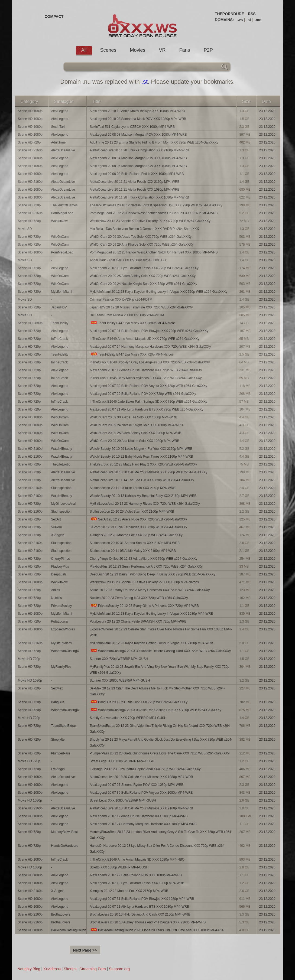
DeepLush (59, 574)
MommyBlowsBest (65, 832)
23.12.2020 (267, 111)
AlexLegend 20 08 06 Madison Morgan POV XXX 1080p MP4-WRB (138, 166)
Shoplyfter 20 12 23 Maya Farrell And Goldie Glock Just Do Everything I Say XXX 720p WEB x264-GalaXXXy (161, 743)
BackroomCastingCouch (69, 930)
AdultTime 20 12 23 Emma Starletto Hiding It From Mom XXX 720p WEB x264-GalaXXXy (154, 142)
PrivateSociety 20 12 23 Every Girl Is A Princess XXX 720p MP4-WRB (144, 606)
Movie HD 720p (29, 659)
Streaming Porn (93, 969)
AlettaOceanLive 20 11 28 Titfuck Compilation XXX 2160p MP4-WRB (139, 150)
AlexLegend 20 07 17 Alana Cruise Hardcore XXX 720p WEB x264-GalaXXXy (146, 370)
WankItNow (59, 221)
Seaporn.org (119, 969)
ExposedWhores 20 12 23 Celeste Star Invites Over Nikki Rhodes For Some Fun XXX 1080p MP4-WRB (161, 632)
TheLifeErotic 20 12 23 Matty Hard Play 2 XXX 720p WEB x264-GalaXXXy (143, 464)
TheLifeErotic (61, 464)
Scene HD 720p (29, 142)
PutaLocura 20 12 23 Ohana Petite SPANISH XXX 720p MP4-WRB (138, 621)
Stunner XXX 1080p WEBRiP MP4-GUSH (120, 681)
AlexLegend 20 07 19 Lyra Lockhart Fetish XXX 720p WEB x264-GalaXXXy (144, 268)
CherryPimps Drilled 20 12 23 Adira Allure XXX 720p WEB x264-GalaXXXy (144, 559)
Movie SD (25, 229)
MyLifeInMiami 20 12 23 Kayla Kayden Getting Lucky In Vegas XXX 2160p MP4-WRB (151, 643)
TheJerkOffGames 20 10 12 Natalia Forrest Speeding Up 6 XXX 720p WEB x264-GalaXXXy (156, 205)
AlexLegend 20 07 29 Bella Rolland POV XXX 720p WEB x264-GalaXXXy (143, 394)
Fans (185, 50)
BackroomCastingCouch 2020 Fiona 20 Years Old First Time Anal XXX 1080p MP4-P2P (157, 930)
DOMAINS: (224, 20)
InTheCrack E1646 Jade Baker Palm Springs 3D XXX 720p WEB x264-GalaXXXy (148, 402)
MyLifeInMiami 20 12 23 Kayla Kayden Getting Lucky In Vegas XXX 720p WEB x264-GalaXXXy (158, 292)
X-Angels (58, 535)
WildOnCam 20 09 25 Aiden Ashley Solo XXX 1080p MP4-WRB (135, 433)
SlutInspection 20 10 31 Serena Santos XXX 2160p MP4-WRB (135, 543)
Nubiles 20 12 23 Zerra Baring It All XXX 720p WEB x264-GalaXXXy (139, 598)
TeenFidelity (60, 323)
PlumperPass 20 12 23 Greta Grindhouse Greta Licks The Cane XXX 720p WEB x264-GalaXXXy (160, 753)
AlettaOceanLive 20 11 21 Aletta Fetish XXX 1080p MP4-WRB (135, 190)
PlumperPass (61, 753)
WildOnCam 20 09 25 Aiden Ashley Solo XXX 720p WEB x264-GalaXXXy (143, 276)
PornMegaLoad (62, 213)
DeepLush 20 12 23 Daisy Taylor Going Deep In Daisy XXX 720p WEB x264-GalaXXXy (153, 574)
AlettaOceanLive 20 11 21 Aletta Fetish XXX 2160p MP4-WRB (135, 182)
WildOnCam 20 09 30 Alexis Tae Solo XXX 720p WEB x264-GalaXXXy (141, 237)
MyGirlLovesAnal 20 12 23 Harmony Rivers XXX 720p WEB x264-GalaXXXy (145, 504)
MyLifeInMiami (62, 292)
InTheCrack (60, 339)
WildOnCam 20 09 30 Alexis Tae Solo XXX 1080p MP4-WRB (133, 417)
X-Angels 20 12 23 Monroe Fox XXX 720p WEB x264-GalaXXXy (136, 535)
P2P (208, 50)
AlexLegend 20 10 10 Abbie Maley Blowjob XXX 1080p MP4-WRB (137, 111)
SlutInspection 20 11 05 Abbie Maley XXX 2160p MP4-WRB (133, 551)
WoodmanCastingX (65, 651)
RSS (252, 14)
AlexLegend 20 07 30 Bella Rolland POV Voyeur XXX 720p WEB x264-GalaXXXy (148, 386)
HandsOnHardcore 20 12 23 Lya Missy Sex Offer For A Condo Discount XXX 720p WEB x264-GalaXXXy (158, 849)
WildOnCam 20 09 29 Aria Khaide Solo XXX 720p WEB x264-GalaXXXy (142, 245)
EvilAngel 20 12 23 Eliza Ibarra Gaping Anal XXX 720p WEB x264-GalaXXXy (145, 769)
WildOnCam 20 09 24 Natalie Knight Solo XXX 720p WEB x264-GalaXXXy (143, 284)
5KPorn (57, 527)
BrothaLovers (61, 914)
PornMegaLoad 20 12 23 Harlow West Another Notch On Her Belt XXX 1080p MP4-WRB (154, 252)
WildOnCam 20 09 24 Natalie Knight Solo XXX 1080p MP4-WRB (136, 425)
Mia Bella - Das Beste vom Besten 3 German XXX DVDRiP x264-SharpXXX (144, 229)
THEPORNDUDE (229, 14)
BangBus (58, 702)
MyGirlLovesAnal (64, 504)
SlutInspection (61, 488)
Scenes (108, 50)
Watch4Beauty (62, 449)
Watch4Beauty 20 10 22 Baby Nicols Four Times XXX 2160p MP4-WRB (141, 457)
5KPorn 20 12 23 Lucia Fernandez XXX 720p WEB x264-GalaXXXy (138, 527)
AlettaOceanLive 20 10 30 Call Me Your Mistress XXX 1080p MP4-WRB (141, 777)
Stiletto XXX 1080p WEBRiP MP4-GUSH (119, 867)
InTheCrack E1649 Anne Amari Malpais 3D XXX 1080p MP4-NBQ (137, 859)
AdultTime (59, 142)
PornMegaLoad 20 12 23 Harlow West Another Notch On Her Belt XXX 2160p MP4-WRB (154, 213)
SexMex (57, 688)
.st (249, 20)
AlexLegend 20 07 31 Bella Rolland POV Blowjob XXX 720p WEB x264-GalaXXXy (149, 331)
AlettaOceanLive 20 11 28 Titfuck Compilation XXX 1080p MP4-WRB (139, 197)
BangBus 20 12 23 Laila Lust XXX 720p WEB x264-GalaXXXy (139, 702)
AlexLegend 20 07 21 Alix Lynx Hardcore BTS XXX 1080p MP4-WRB (139, 907)
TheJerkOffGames (64, 205)
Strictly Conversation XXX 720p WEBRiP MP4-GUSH (128, 718)
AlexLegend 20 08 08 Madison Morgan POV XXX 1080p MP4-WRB (138, 135)
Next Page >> (85, 950)
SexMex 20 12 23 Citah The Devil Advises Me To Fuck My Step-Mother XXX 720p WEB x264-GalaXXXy (157, 691)
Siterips (70, 969)
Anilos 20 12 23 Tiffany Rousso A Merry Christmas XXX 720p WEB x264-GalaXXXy (150, 590)
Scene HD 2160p (30, 150)
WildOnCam (60, 237)
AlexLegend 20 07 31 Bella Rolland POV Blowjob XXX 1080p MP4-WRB (142, 899)
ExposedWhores (63, 629)
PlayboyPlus (60, 566)
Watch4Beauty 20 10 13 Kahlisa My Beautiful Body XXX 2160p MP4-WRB (143, 496)
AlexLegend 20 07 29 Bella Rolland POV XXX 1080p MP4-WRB (136, 875)
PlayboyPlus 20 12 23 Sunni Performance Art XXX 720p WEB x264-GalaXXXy (146, 566)
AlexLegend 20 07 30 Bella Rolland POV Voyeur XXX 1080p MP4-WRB (141, 793)
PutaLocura (59, 621)
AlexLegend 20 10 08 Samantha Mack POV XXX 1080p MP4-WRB (138, 119)
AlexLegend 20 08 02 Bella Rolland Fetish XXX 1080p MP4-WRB (137, 174)
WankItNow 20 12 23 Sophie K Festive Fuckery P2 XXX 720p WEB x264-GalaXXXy (150, 221)
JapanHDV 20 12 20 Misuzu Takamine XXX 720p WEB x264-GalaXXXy (141, 307)
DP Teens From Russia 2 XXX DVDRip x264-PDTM (127, 315)
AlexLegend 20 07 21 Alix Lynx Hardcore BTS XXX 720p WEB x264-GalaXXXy (147, 409)
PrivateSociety (62, 606)
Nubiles (57, 598)
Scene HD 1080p (30, 111)
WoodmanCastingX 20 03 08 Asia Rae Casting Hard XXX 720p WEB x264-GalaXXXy (155, 710)
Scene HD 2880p (30, 323)
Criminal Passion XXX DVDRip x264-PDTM (121, 299)
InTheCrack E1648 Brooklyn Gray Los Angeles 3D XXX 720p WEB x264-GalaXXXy (150, 362)
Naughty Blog (29, 969)
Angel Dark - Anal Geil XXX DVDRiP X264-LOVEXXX (128, 260)
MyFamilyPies (61, 667)
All (84, 50)
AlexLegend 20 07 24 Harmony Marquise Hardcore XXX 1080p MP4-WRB (143, 824)
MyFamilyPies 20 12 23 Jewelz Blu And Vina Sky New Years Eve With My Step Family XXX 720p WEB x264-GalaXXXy (159, 670)
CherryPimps (61, 559)
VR (162, 50)
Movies (138, 50)
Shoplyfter (59, 740)
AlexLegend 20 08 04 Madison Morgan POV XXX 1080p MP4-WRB (138, 158)
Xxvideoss (52, 969)
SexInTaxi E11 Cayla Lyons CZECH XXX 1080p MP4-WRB (132, 127)
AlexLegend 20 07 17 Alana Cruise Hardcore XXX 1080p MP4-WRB (139, 816)
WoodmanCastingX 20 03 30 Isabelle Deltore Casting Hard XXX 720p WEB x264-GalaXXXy (160, 651)
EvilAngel (58, 769)
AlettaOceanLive (63, 150)
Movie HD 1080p (30, 681)
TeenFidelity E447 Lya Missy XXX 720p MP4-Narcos (132, 354)
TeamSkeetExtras (64, 726)
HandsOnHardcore (65, 846)
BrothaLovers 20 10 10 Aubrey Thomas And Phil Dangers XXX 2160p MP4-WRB (148, 922)
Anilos (56, 590)
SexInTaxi (58, 127)
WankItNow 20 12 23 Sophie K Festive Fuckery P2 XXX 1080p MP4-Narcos (144, 582)
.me (258, 20)
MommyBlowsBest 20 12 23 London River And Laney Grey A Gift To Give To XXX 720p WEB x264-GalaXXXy (161, 835)
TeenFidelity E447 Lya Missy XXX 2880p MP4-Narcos (133, 323)
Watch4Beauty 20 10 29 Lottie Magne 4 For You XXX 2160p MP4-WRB (141, 449)
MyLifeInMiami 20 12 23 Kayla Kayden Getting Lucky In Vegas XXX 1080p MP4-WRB (151, 614)
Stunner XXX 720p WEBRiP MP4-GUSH (119, 659)
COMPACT (54, 17)
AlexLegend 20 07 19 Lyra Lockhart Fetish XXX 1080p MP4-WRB (137, 883)
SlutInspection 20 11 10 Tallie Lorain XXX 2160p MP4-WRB (133, 488)
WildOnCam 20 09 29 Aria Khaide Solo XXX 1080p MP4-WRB (134, 441)
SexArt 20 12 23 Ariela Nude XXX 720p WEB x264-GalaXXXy (138, 519)
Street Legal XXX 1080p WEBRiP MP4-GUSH (123, 800)
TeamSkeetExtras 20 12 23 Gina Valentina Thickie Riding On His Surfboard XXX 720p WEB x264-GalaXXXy (160, 729)
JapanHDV (59, 307)
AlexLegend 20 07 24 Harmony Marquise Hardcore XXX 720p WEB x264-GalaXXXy (150, 347)
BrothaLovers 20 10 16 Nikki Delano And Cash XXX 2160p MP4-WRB (140, 914)
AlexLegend (60, 111)
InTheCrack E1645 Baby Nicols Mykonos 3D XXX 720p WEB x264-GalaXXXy (146, 378)
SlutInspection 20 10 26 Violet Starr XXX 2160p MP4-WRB (132, 512)
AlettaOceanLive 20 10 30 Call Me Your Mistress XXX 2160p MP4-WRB (141, 808)
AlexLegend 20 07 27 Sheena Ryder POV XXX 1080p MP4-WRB (137, 785)
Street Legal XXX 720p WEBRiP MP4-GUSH (122, 761)
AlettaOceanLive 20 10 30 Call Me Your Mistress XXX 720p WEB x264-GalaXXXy (148, 472)
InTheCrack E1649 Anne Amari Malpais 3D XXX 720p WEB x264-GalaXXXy (145, 339)
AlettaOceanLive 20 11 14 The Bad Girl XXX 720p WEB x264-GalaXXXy (142, 480)
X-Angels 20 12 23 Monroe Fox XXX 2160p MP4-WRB (129, 891)
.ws (240, 20)
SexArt (56, 519)
